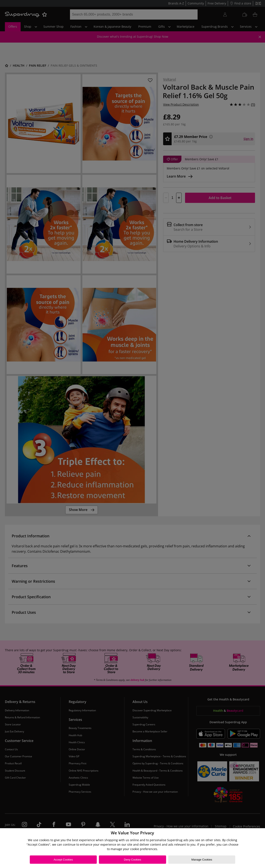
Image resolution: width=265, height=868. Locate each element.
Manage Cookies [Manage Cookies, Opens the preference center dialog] (202, 860)
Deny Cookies (133, 860)
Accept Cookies (63, 860)
